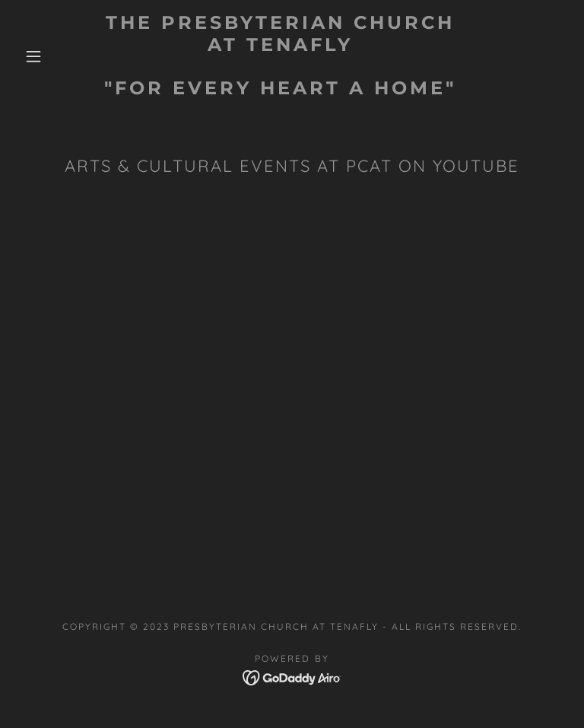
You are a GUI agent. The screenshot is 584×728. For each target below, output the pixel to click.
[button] (33, 56)
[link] (280, 90)
